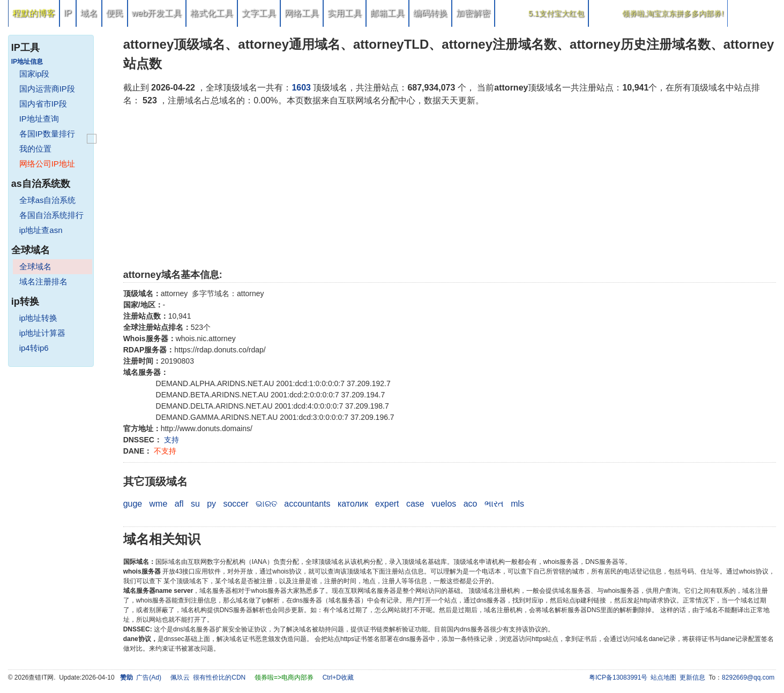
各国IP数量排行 (47, 134)
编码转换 (430, 13)
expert (387, 504)
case (415, 504)
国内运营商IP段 (47, 89)
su (195, 504)
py (211, 504)
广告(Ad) (149, 677)
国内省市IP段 (43, 104)
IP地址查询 (39, 119)
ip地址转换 (39, 318)
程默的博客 (34, 13)
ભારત (494, 504)
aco (471, 504)
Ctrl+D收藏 (338, 677)
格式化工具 (212, 13)
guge (133, 504)
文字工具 (259, 13)
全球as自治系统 (48, 200)
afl (179, 504)
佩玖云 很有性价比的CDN (208, 677)
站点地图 (663, 677)
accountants (307, 504)
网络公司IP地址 (47, 164)
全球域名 (35, 266)
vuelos (444, 504)
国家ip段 (35, 74)
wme (159, 504)
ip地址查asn (41, 230)
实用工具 (345, 13)
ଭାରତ (266, 504)
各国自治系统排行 (51, 215)
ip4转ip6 (34, 348)
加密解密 (473, 13)
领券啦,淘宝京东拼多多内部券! (673, 13)
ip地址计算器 (43, 333)
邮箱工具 (387, 13)
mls (517, 504)
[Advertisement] (445, 187)
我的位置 (35, 149)
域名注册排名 (43, 281)
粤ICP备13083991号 (618, 677)
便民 (115, 13)
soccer (236, 504)
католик (353, 504)
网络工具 (302, 13)
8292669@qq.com (748, 677)
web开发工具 (157, 13)
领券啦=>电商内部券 (284, 677)
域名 (89, 13)
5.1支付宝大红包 (556, 13)
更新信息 (692, 677)
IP (68, 13)
